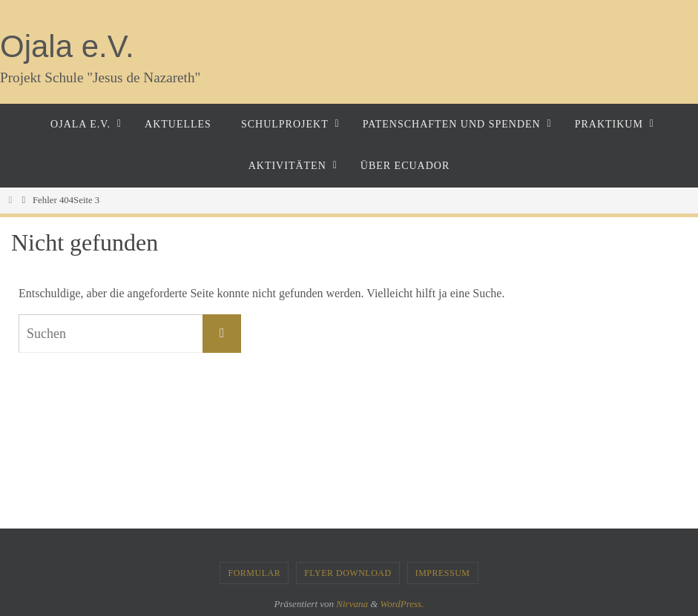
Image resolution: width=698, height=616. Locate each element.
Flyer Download (348, 573)
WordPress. (402, 604)
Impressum (443, 573)
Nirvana (352, 604)
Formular (254, 573)
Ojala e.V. (67, 46)
